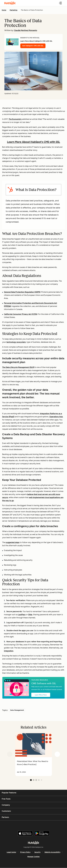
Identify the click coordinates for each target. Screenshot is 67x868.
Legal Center (11, 852)
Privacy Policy (25, 852)
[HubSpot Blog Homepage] (10, 3)
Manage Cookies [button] (33, 857)
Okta (30, 615)
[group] (33, 754)
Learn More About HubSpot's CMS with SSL (34, 142)
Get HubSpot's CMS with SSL (33, 46)
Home (4, 10)
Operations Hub (56, 417)
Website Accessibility (52, 852)
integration (9, 651)
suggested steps (13, 542)
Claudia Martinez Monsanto (26, 30)
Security (37, 852)
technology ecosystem (16, 342)
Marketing (14, 10)
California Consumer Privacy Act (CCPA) (21, 314)
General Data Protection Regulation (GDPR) (22, 292)
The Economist (15, 119)
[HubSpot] (34, 843)
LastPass (22, 615)
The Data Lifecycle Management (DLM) (18, 367)
